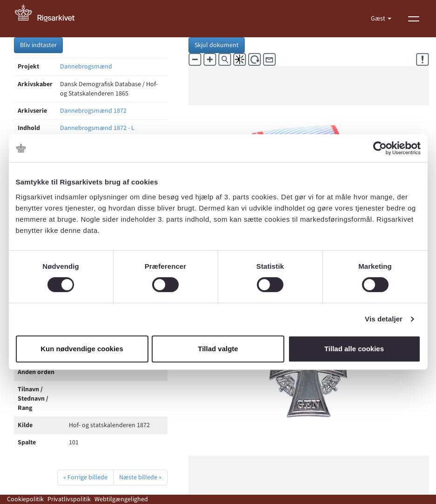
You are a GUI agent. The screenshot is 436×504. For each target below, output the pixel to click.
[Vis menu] (414, 19)
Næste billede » (140, 477)
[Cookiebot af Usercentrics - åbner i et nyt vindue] (380, 148)
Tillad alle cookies (354, 349)
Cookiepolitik (25, 499)
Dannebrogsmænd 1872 (93, 111)
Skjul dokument (217, 45)
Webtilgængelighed (121, 499)
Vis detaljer (384, 319)
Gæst (379, 19)
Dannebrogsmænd (86, 67)
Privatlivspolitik (69, 499)
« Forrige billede (85, 477)
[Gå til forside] (50, 19)
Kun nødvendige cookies (82, 349)
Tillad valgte (218, 349)
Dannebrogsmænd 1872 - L (97, 128)
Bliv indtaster (38, 45)
